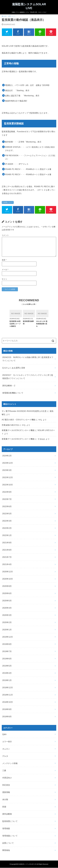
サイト (4, 279)
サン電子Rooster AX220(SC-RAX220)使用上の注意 (24, 411)
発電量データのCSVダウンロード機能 (18, 430)
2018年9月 (7, 709)
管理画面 (6, 829)
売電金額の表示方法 (10, 425)
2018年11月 (8, 695)
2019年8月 (7, 644)
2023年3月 (7, 470)
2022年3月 (7, 521)
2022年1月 (7, 536)
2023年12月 (8, 463)
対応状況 (6, 785)
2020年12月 (8, 572)
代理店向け (7, 778)
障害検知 (6, 850)
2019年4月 (7, 673)
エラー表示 (7, 742)
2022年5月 (7, 514)
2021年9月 (7, 543)
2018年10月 (8, 702)
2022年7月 (7, 499)
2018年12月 (8, 688)
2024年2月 (7, 456)
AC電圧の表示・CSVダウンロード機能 (19, 420)
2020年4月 (7, 608)
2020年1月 (7, 630)
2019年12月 (8, 637)
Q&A (4, 735)
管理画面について (10, 836)
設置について (8, 203)
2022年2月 (7, 528)
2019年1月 (7, 681)
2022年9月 (7, 492)
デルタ (5, 756)
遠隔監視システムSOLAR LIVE (29, 6)
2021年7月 (7, 557)
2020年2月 (7, 623)
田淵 (4, 807)
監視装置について (10, 821)
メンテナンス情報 (10, 764)
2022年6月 (7, 507)
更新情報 (6, 793)
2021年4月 (7, 565)
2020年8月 (7, 586)
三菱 (4, 771)
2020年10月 (8, 579)
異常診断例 (7, 814)
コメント (5, 235)
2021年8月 (7, 550)
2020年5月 (7, 601)
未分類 (5, 800)
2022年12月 (8, 478)
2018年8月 (7, 717)
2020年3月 (7, 615)
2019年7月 (7, 652)
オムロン (6, 749)
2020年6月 (7, 594)
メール (5, 270)
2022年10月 (8, 485)
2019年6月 (7, 659)
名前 (4, 260)
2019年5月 (7, 666)
